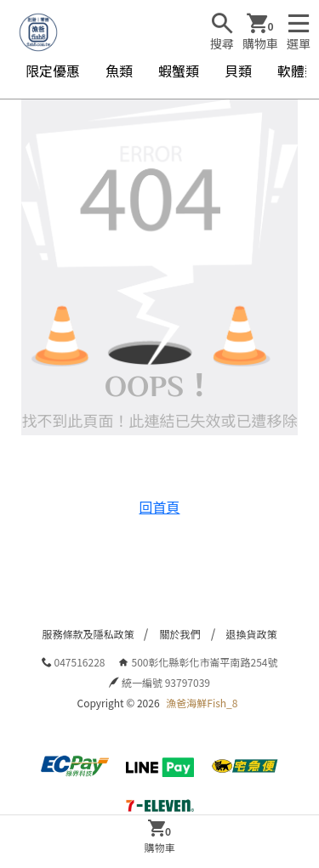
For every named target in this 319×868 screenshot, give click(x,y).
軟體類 (298, 71)
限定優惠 (53, 71)
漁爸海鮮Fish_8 (202, 703)
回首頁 (159, 507)
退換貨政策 (252, 634)
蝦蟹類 (179, 71)
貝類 (238, 71)
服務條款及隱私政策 (88, 634)
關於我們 (179, 634)
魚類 (119, 71)
